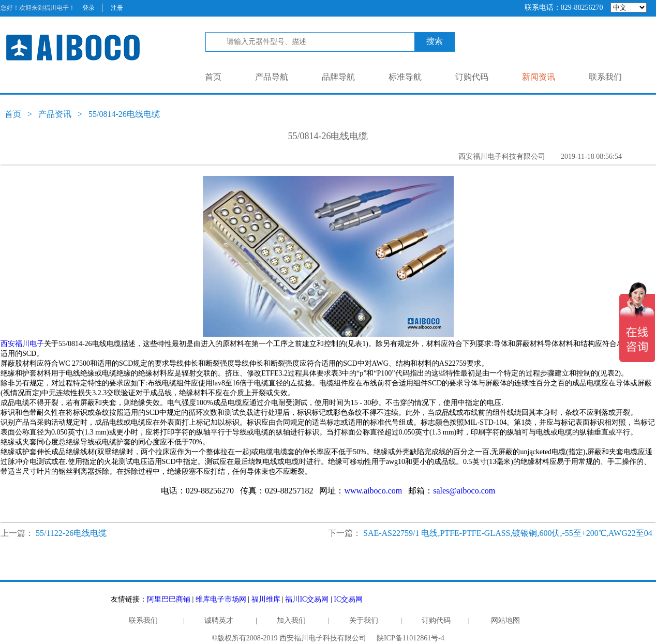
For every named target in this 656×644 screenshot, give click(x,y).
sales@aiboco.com (464, 491)
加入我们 (291, 620)
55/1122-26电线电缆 (71, 533)
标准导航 (405, 77)
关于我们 (364, 620)
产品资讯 (55, 114)
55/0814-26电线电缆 (124, 114)
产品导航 (272, 77)
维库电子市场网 (221, 599)
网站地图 (505, 620)
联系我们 (605, 77)
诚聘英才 (219, 620)
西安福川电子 (22, 344)
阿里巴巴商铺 (169, 599)
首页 (213, 77)
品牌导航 (338, 77)
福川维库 (266, 599)
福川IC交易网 (307, 599)
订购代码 (472, 77)
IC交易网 (348, 599)
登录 (88, 8)
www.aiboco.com (373, 491)
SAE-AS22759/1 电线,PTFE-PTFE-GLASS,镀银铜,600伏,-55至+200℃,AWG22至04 (508, 533)
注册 (117, 8)
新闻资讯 (539, 77)
